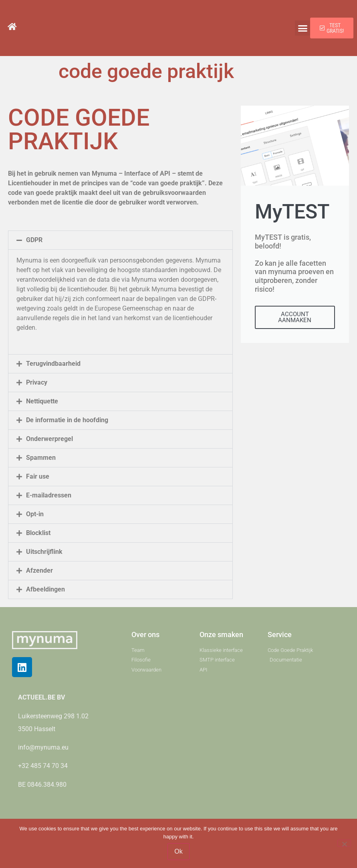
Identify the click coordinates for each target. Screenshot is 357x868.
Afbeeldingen (45, 589)
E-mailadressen (49, 495)
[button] (303, 28)
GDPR (34, 240)
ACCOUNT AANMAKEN (295, 317)
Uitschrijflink (44, 552)
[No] (344, 843)
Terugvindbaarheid (53, 364)
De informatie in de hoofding (67, 420)
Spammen (41, 458)
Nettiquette (42, 401)
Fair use (38, 476)
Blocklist (38, 533)
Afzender (39, 570)
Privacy (37, 382)
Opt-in (35, 514)
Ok (178, 851)
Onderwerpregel (49, 439)
